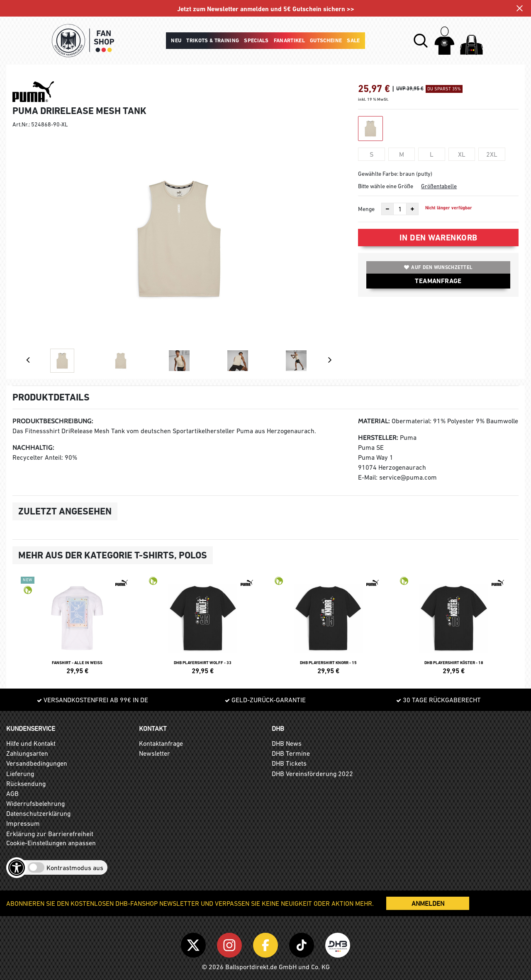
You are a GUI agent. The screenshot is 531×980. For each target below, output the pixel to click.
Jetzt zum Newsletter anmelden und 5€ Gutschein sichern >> (266, 9)
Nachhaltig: (33, 448)
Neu (176, 40)
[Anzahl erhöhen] (412, 209)
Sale (353, 40)
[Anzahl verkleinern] (387, 209)
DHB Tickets (289, 763)
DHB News (287, 743)
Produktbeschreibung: (53, 421)
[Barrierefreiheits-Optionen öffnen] (17, 868)
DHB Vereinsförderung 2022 (312, 774)
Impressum (23, 823)
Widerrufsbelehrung (35, 803)
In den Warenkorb (438, 238)
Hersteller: (378, 438)
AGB (12, 793)
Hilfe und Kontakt (31, 743)
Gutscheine (326, 40)
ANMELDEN (428, 903)
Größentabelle (439, 186)
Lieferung (20, 774)
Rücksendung (26, 784)
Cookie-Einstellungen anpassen (51, 843)
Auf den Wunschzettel (438, 267)
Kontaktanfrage (161, 743)
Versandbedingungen (37, 763)
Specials (256, 40)
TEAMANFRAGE (438, 281)
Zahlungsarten (27, 753)
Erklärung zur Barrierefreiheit (50, 834)
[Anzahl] (400, 209)
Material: (374, 421)
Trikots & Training (213, 40)
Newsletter (155, 753)
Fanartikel (289, 40)
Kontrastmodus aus (75, 868)
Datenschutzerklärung (38, 813)
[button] (421, 41)
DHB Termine (291, 753)
